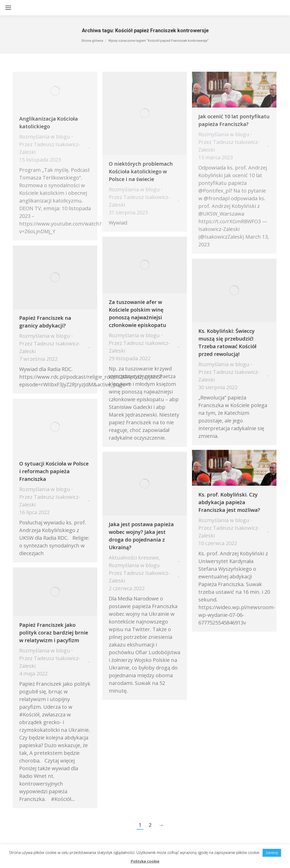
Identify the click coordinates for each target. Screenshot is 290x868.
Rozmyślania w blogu (134, 335)
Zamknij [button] (272, 853)
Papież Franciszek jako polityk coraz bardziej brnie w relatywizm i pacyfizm (54, 633)
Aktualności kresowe (134, 558)
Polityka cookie (145, 861)
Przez (139, 347)
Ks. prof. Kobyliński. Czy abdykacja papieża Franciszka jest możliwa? (229, 502)
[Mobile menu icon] (8, 8)
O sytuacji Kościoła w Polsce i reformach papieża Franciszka (54, 471)
